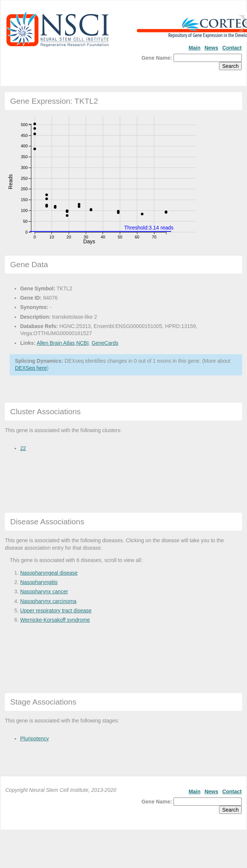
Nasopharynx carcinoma (48, 601)
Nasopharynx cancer (44, 591)
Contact (232, 48)
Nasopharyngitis (39, 582)
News (211, 48)
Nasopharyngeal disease (49, 573)
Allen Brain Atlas (56, 343)
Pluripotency (35, 739)
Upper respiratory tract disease (56, 611)
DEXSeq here (31, 368)
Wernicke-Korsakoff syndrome (55, 620)
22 (23, 448)
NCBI (82, 343)
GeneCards (105, 343)
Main (194, 48)
